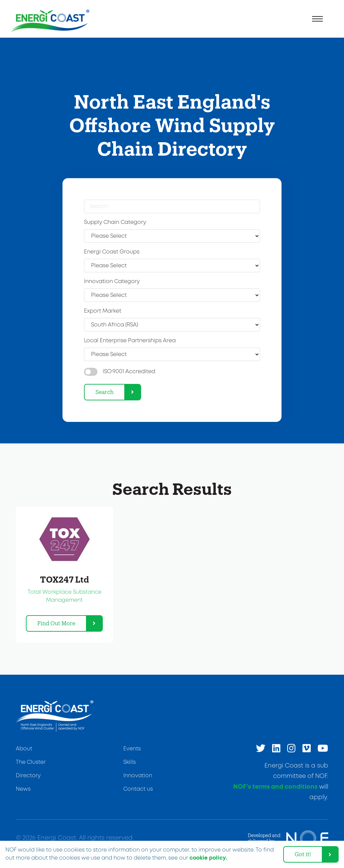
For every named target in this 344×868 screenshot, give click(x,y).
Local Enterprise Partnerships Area (130, 341)
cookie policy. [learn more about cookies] (208, 858)
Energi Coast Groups (112, 252)
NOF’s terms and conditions (275, 787)
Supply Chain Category (115, 222)
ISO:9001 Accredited (129, 372)
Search (104, 392)
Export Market (103, 311)
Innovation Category (112, 282)
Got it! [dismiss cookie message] (303, 854)
